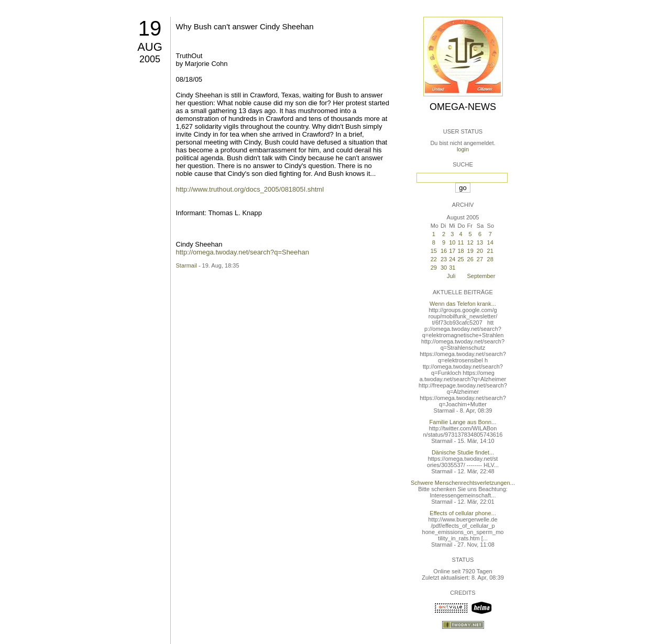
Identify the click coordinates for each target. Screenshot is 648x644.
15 (434, 251)
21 (490, 251)
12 (470, 242)
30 (444, 268)
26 (470, 259)
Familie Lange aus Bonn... (463, 422)
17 (452, 251)
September (481, 276)
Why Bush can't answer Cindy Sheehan (245, 26)
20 (480, 251)
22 (434, 259)
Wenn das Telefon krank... (463, 304)
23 (444, 259)
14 (490, 242)
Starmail (186, 265)
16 (444, 251)
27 (480, 259)
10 (452, 242)
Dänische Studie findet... (463, 452)
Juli (451, 276)
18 (460, 251)
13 (480, 242)
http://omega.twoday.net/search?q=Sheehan (243, 252)
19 (150, 28)
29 (434, 268)
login (463, 149)
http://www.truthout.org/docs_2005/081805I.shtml (250, 189)
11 (460, 242)
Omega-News (463, 107)
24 (452, 259)
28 (490, 259)
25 (460, 259)
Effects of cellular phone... (463, 513)
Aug (150, 47)
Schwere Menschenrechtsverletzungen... (463, 483)
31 (452, 268)
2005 (150, 59)
